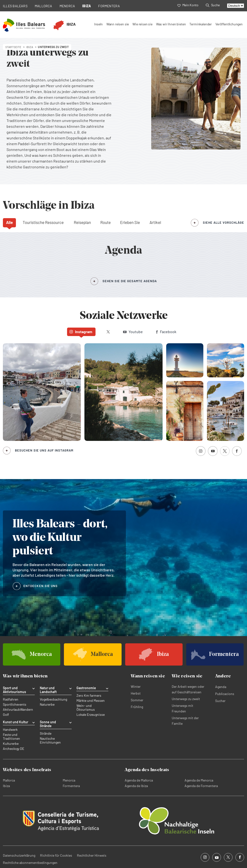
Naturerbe (47, 704)
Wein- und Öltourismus (86, 708)
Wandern (27, 710)
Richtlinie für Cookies (56, 855)
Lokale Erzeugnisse (91, 715)
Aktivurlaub (11, 710)
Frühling (137, 707)
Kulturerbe (11, 744)
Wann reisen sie (118, 24)
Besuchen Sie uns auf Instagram (44, 450)
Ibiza (6, 786)
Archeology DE (14, 749)
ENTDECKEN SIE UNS (41, 586)
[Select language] (236, 6)
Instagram (81, 332)
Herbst (136, 693)
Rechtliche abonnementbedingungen (30, 863)
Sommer (137, 700)
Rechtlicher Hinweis (92, 855)
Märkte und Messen (91, 701)
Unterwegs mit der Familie (185, 721)
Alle (9, 222)
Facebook (166, 332)
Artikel (155, 222)
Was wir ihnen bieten (171, 24)
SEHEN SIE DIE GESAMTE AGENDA (130, 281)
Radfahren (11, 699)
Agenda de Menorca (199, 780)
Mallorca (9, 780)
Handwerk (10, 730)
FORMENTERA (109, 6)
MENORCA (67, 6)
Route (106, 222)
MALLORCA (44, 6)
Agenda (221, 687)
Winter (136, 686)
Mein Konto (188, 5)
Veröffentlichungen (229, 24)
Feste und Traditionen (11, 737)
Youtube (133, 332)
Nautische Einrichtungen (50, 740)
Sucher (220, 701)
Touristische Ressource (43, 222)
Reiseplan (82, 222)
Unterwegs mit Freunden (182, 708)
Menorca (69, 780)
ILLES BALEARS (15, 6)
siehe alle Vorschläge (223, 222)
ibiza (30, 47)
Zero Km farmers (89, 696)
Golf (6, 715)
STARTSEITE (13, 47)
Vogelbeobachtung (53, 699)
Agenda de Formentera (201, 786)
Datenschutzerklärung (19, 855)
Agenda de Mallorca (139, 780)
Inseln (98, 24)
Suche (213, 5)
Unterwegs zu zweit (186, 699)
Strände (46, 733)
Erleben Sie (130, 222)
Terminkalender (201, 24)
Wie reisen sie (142, 24)
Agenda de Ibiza (136, 786)
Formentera (71, 786)
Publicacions (225, 694)
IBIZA (87, 6)
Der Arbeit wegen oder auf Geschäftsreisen (188, 689)
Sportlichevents (15, 704)
